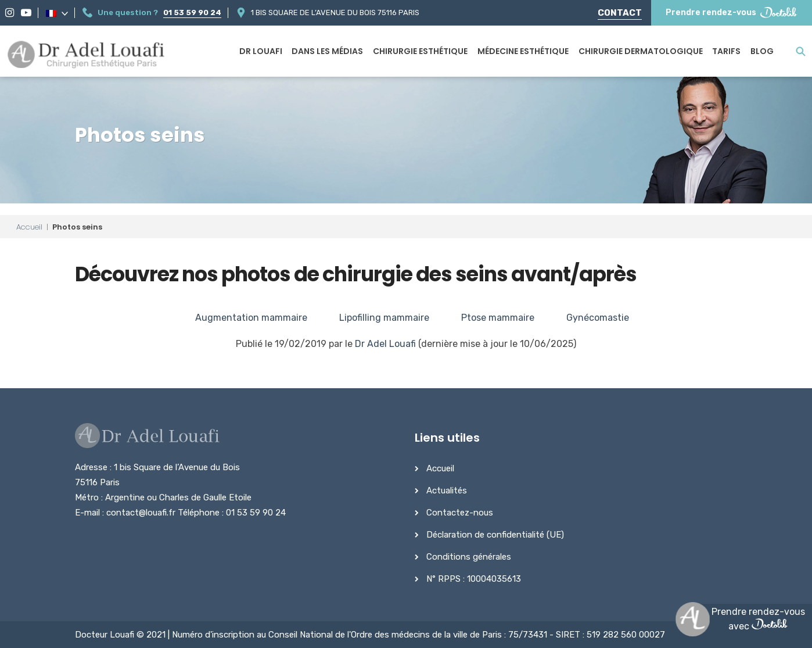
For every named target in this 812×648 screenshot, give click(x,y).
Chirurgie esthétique (420, 51)
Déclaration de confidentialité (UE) (495, 535)
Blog (762, 51)
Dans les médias (327, 51)
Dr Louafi (261, 51)
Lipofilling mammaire (384, 318)
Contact (620, 13)
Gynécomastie (598, 318)
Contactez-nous (460, 513)
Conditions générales (469, 557)
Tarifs (726, 51)
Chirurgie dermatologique (641, 51)
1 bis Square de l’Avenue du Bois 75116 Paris (335, 12)
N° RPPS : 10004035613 (474, 579)
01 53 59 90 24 (192, 12)
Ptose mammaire (498, 318)
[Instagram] (10, 13)
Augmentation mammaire (251, 318)
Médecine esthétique (523, 51)
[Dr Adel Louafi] (87, 56)
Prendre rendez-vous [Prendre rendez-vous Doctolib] (732, 12)
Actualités (447, 491)
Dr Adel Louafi (385, 344)
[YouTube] (26, 13)
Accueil (29, 227)
